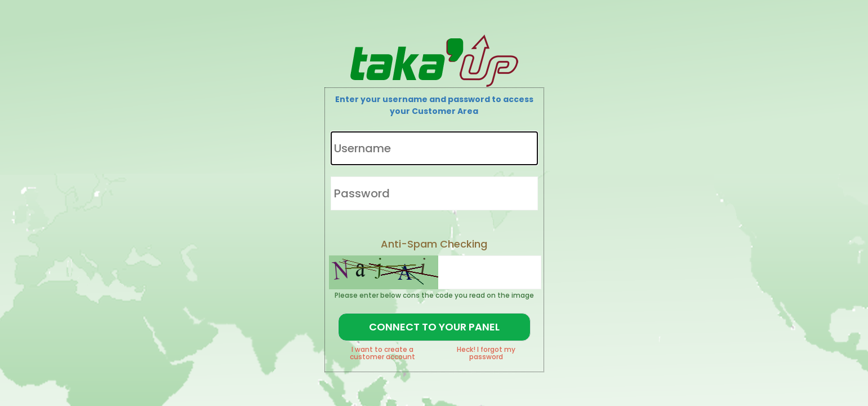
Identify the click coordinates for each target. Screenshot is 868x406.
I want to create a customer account (382, 353)
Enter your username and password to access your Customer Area (434, 105)
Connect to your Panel (434, 327)
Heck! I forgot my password (486, 353)
